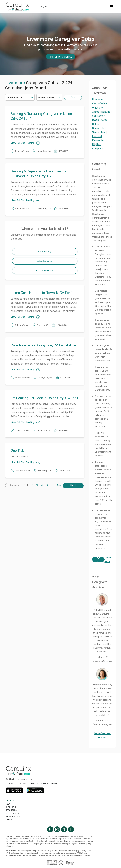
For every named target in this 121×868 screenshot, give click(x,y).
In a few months (45, 271)
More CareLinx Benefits (103, 736)
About (9, 804)
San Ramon (99, 116)
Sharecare (11, 807)
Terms (9, 820)
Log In (43, 6)
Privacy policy (13, 816)
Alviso (104, 120)
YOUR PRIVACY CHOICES (27, 784)
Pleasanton (99, 140)
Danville (106, 112)
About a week (45, 261)
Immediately (45, 252)
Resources (11, 810)
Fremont (97, 136)
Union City (98, 108)
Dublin (96, 124)
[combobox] (7, 97)
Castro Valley (100, 104)
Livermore (98, 100)
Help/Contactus (14, 813)
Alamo (96, 112)
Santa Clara (99, 132)
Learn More (108, 559)
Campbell (97, 149)
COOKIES (10, 784)
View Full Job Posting (25, 143)
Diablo (96, 120)
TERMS (54, 784)
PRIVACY (44, 784)
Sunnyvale (98, 128)
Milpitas (96, 145)
